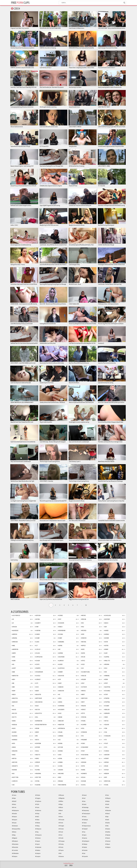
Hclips (37, 814)
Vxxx (107, 795)
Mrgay (61, 804)
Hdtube (38, 823)
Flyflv (37, 804)
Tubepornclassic (86, 826)
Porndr (61, 823)
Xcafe (107, 804)
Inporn (37, 844)
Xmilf (107, 820)
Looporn (38, 856)
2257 (66, 865)
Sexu (84, 801)
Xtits (107, 826)
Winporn (108, 798)
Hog (37, 832)
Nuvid (61, 810)
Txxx (84, 832)
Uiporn (84, 835)
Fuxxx (37, 807)
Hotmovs (38, 838)
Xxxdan (108, 829)
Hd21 (37, 817)
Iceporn (38, 841)
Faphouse (38, 801)
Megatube (61, 798)
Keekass (38, 850)
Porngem (61, 826)
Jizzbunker (38, 847)
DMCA (71, 865)
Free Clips (20, 3)
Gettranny (38, 810)
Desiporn (15, 856)
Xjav (107, 817)
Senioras (61, 856)
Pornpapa (62, 841)
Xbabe (107, 801)
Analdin (14, 814)
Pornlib (61, 838)
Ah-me (14, 807)
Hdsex (37, 820)
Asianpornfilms (16, 829)
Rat (60, 853)
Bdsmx (14, 832)
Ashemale (15, 826)
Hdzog (37, 826)
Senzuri (84, 795)
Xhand (107, 814)
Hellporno (38, 829)
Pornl (60, 835)
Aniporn (14, 817)
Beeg (14, 835)
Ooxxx (61, 817)
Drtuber (38, 795)
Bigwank (14, 838)
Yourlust (108, 841)
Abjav (14, 798)
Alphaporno (15, 810)
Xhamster (108, 810)
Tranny (84, 817)
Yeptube (108, 835)
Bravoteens (15, 844)
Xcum (107, 807)
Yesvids (108, 838)
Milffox (61, 801)
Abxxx (14, 804)
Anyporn (15, 820)
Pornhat (61, 829)
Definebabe (15, 853)
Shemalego (85, 807)
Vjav (84, 853)
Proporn (61, 850)
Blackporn (15, 841)
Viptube (84, 847)
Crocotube (15, 850)
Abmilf (14, 801)
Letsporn (38, 853)
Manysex (61, 795)
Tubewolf (85, 829)
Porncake (61, 820)
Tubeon (84, 823)
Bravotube (15, 847)
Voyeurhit (85, 856)
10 (86, 605)
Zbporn (108, 844)
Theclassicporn (86, 814)
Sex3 (84, 798)
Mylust (61, 807)
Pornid (61, 832)
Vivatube (85, 850)
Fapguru (38, 798)
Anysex (14, 823)
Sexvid (84, 804)
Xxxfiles (108, 832)
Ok (60, 814)
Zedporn (108, 847)
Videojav (85, 844)
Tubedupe (85, 820)
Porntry (61, 847)
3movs (14, 795)
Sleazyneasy (85, 810)
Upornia (84, 838)
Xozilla (108, 823)
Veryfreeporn (86, 841)
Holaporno (38, 835)
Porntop (61, 844)
